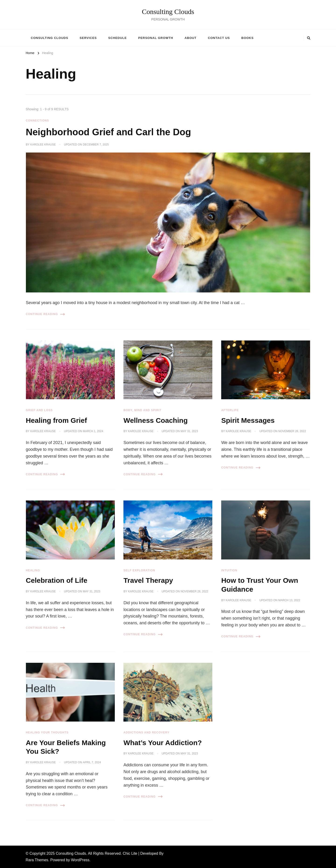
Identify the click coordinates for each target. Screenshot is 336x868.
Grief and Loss (39, 410)
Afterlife (230, 410)
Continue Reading (45, 314)
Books (247, 38)
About (191, 38)
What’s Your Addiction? (163, 743)
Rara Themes (37, 860)
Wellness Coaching (156, 420)
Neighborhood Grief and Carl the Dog (108, 132)
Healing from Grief (56, 420)
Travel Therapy (148, 580)
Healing (33, 570)
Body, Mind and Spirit (142, 410)
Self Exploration (139, 570)
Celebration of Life (57, 580)
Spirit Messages (248, 420)
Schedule (117, 38)
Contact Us (219, 38)
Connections (38, 121)
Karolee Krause (43, 145)
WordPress (80, 860)
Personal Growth (156, 38)
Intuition (229, 570)
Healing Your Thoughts (47, 733)
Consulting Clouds (168, 12)
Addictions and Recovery (146, 733)
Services (88, 38)
